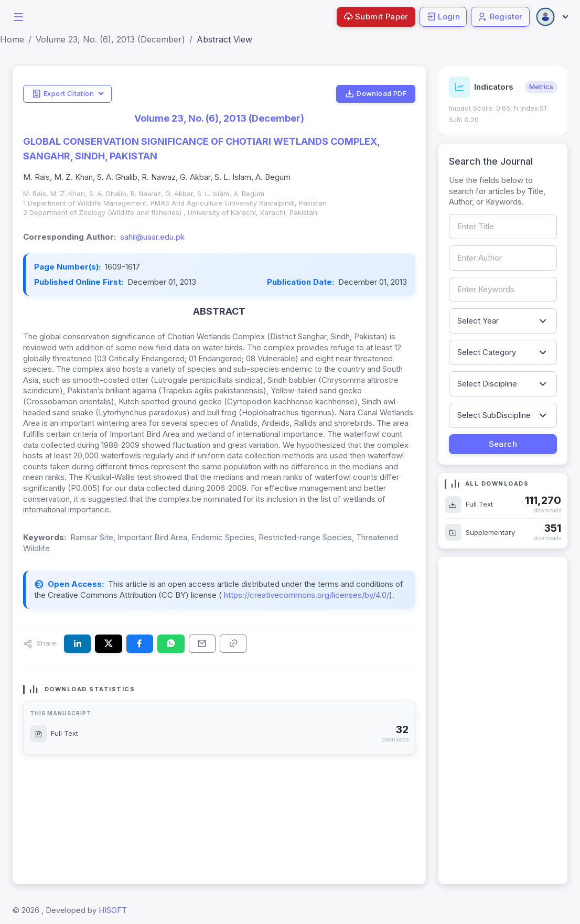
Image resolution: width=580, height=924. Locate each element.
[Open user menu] (552, 17)
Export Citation (63, 94)
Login (443, 17)
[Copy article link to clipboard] (233, 643)
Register (500, 17)
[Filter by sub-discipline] (503, 415)
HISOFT (113, 910)
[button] (18, 16)
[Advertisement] (503, 721)
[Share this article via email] (202, 643)
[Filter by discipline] (503, 384)
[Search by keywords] (503, 289)
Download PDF (376, 94)
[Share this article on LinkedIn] (77, 643)
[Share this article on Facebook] (140, 643)
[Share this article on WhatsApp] (171, 643)
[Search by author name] (503, 258)
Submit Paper (376, 17)
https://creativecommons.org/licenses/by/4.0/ (305, 595)
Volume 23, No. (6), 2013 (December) (110, 39)
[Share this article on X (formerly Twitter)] (108, 643)
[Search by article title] (503, 227)
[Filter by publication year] (503, 321)
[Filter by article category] (503, 352)
